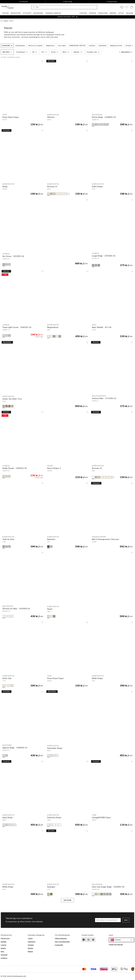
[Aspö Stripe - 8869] (23, 820)
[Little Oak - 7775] (23, 681)
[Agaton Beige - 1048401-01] (23, 751)
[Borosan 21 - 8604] (67, 189)
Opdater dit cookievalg (116, 945)
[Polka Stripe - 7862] (112, 189)
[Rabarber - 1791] (67, 542)
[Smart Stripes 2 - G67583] (67, 472)
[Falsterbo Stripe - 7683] (67, 820)
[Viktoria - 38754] (67, 120)
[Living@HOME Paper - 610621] (112, 820)
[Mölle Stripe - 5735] (23, 890)
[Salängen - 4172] (67, 890)
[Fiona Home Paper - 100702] (67, 681)
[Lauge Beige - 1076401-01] (112, 260)
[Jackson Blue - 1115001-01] (112, 401)
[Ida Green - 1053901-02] (45, 260)
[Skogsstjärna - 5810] (67, 331)
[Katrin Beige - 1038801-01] (112, 120)
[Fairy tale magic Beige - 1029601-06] (112, 890)
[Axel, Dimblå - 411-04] (112, 331)
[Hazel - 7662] (90, 612)
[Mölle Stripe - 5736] (112, 681)
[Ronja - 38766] (23, 189)
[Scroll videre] (133, 46)
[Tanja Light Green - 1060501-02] (23, 331)
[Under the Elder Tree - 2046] (45, 402)
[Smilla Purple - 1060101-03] (23, 472)
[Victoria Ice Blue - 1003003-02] (23, 611)
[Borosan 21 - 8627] (112, 472)
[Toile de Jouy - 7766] (23, 542)
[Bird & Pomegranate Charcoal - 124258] (112, 542)
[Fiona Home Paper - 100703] (23, 120)
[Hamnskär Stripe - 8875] (90, 751)
